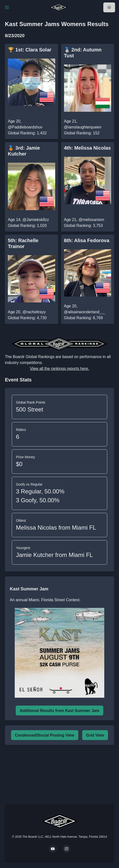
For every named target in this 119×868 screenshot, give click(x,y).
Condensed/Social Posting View (45, 735)
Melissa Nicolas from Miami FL (56, 528)
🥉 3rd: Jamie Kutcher (24, 151)
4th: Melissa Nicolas (87, 148)
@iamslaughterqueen (83, 127)
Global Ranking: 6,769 (83, 318)
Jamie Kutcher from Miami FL (54, 555)
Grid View (95, 735)
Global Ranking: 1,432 (27, 133)
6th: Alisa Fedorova (87, 240)
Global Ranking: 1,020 (27, 226)
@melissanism (91, 220)
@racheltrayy (34, 312)
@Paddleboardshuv (25, 127)
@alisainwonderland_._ (85, 312)
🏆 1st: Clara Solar (30, 50)
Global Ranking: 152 (82, 133)
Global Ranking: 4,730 (27, 318)
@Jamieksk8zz (36, 220)
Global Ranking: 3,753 (83, 226)
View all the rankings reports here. (60, 369)
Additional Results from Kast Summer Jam (59, 711)
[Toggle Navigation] (7, 7)
